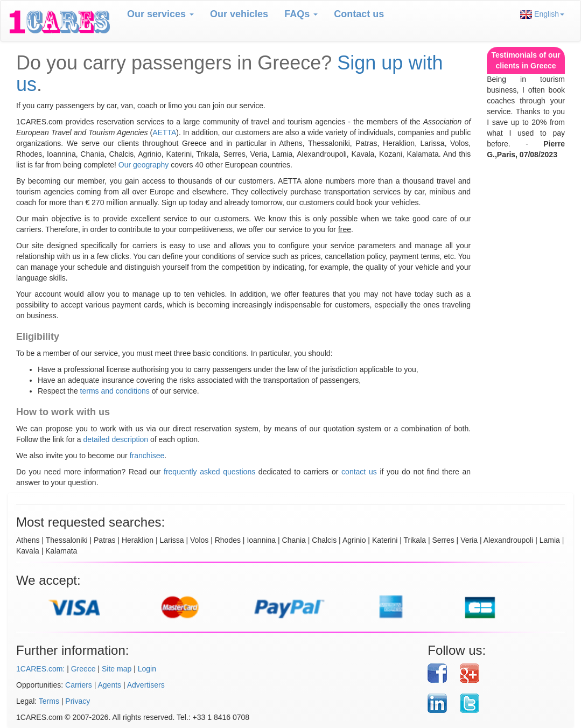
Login (147, 669)
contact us (359, 472)
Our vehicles (239, 14)
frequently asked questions (209, 472)
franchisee (147, 456)
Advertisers (146, 685)
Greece (83, 669)
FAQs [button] (301, 14)
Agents (110, 685)
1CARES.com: (40, 669)
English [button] (542, 14)
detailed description (116, 439)
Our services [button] (160, 14)
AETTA (164, 132)
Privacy (78, 701)
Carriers (79, 685)
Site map (117, 669)
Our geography (143, 165)
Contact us (359, 14)
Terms (49, 701)
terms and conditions (115, 391)
